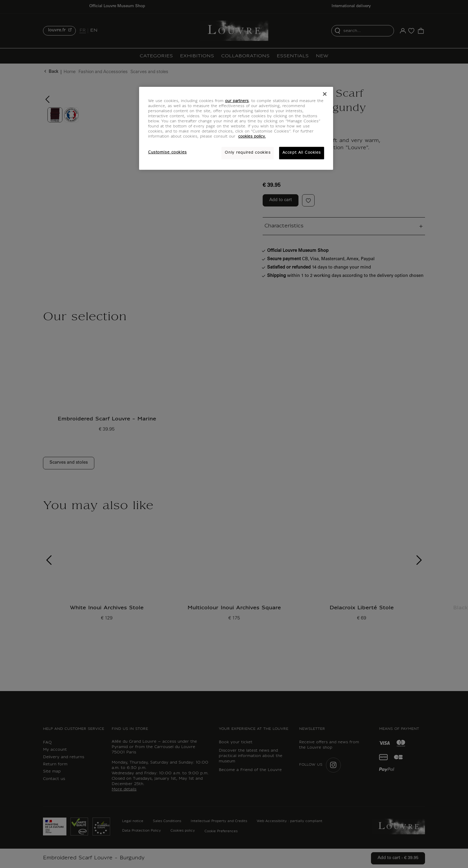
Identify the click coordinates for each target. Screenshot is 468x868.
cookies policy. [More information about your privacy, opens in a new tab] (252, 137)
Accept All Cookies (302, 153)
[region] (236, 128)
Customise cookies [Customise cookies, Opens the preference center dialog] (167, 152)
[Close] (325, 94)
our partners (237, 101)
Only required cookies (248, 153)
